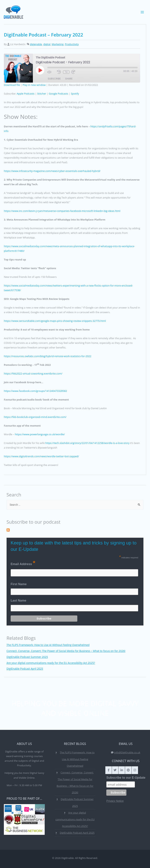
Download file (12, 85)
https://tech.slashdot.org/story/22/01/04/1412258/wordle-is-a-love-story (87, 443)
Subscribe (54, 79)
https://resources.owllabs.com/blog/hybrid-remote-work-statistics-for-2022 (48, 356)
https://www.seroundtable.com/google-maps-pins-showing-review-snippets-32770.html (55, 321)
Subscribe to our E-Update (126, 778)
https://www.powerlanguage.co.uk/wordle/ (40, 434)
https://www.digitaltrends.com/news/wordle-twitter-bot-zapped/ (41, 456)
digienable (36, 44)
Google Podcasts (59, 94)
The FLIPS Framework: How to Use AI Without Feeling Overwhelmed (48, 645)
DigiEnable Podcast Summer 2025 (27, 657)
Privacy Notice (115, 801)
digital (47, 44)
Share (69, 79)
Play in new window (34, 85)
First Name (19, 584)
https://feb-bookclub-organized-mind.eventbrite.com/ (35, 417)
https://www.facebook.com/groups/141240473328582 (35, 391)
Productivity (72, 44)
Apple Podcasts (26, 94)
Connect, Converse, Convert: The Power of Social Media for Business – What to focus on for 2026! (66, 651)
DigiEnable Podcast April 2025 (25, 669)
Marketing (58, 44)
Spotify (75, 94)
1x (66, 72)
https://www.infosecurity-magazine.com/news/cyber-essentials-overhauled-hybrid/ (52, 171)
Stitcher (42, 94)
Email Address (23, 563)
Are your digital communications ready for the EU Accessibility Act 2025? (51, 663)
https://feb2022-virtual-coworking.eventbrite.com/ (33, 374)
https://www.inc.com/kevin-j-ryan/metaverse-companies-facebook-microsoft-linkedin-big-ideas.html (62, 211)
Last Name (18, 601)
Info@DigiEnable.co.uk (127, 752)
